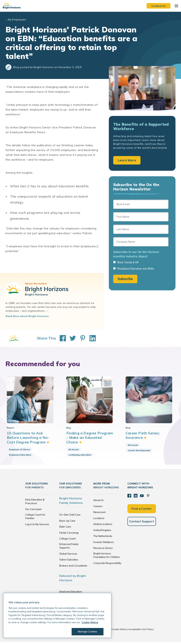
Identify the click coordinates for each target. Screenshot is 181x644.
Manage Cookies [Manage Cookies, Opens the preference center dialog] (87, 631)
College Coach (68, 541)
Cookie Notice (119, 631)
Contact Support (142, 523)
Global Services (68, 555)
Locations (99, 520)
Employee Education (20, 457)
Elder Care (65, 529)
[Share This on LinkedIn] (91, 338)
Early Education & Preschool (35, 503)
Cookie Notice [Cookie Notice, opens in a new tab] (90, 622)
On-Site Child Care (70, 517)
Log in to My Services (37, 526)
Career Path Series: (143, 437)
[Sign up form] (141, 241)
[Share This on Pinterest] (81, 338)
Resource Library (103, 550)
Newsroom (100, 514)
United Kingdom (102, 532)
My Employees (17, 20)
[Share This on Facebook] (61, 338)
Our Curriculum (33, 511)
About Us (99, 502)
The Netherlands (103, 538)
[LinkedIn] (135, 498)
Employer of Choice (20, 451)
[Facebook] (129, 498)
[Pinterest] (147, 498)
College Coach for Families (35, 518)
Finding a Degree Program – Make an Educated (90, 439)
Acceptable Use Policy (140, 631)
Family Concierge (69, 535)
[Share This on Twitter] (71, 338)
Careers (98, 508)
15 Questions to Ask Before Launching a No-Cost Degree (28, 439)
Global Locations (103, 526)
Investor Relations (104, 544)
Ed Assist (74, 451)
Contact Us (159, 6)
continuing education (80, 457)
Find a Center (142, 510)
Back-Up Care (67, 523)
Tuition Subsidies (69, 562)
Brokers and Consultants (73, 567)
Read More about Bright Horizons (27, 316)
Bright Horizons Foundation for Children (107, 557)
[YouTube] (141, 498)
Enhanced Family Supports (69, 548)
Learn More (127, 160)
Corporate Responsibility (107, 565)
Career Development (139, 452)
